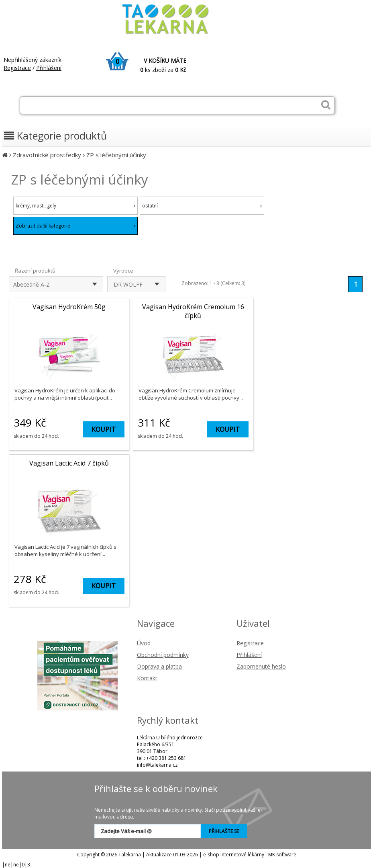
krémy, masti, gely (75, 206)
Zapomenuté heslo (261, 666)
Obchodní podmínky (163, 655)
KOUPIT (104, 429)
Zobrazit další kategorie (75, 226)
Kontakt (147, 678)
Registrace (17, 68)
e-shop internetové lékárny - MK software (250, 855)
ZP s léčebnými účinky (116, 155)
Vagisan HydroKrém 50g (69, 307)
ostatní (202, 206)
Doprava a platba (159, 666)
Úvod (144, 643)
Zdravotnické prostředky (47, 155)
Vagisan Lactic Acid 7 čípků (69, 463)
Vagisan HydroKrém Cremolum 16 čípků (193, 311)
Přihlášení (49, 68)
